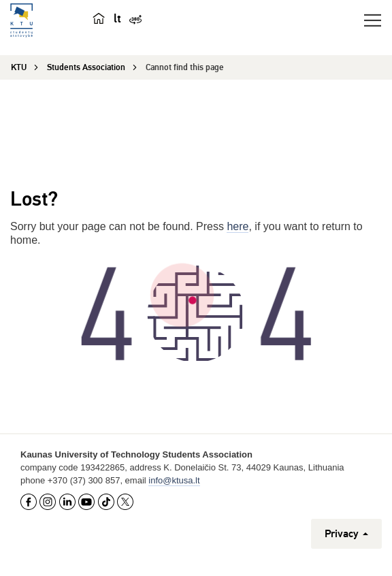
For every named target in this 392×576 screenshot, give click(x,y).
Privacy (346, 534)
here (238, 226)
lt (117, 18)
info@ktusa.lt (174, 480)
